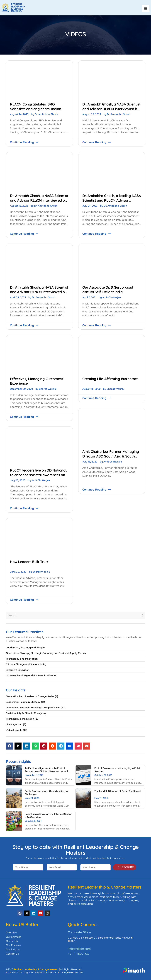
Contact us (12, 954)
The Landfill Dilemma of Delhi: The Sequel (118, 791)
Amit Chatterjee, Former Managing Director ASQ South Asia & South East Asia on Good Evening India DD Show (111, 458)
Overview (12, 932)
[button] (146, 8)
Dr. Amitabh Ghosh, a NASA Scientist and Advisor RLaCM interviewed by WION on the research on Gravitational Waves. (39, 294)
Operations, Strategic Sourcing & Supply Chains (33, 708)
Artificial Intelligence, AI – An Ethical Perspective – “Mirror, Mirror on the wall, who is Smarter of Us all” (47, 771)
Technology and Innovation (22, 659)
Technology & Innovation (20, 719)
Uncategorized (14, 724)
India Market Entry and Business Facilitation (32, 675)
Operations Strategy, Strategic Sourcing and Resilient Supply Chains (46, 653)
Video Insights (14, 730)
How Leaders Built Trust (29, 562)
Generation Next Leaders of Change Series (30, 696)
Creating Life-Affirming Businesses (110, 379)
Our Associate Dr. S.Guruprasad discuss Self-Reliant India (108, 290)
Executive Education (18, 670)
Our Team (12, 941)
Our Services (13, 937)
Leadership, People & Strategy (23, 702)
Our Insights (13, 949)
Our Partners (14, 945)
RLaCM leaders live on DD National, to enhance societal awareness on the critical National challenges (39, 475)
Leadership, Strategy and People (25, 647)
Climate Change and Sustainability (26, 664)
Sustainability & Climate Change (24, 713)
